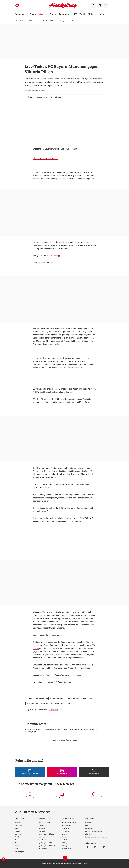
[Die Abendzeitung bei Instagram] (62, 772)
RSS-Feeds (42, 831)
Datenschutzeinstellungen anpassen (97, 837)
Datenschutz (89, 828)
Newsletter (42, 825)
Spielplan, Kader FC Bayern (47, 843)
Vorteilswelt (42, 840)
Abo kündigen (90, 834)
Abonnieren (66, 828)
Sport (25, 21)
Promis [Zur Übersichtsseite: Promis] (53, 14)
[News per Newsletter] (62, 795)
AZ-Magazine (66, 846)
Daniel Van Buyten (57, 698)
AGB (87, 825)
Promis (17, 837)
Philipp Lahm (39, 655)
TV (16, 843)
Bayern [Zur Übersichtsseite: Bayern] (33, 14)
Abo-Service (66, 831)
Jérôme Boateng (32, 704)
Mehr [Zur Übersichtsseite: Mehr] (102, 14)
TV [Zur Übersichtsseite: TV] (75, 14)
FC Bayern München (35, 21)
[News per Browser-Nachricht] (94, 795)
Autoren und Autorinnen (69, 822)
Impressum (89, 822)
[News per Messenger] (30, 795)
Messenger (42, 828)
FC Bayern (18, 831)
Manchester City (62, 651)
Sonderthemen (67, 849)
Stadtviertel (19, 825)
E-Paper (64, 834)
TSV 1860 (18, 834)
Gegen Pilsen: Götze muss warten (48, 635)
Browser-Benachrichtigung (47, 834)
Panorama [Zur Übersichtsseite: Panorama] (64, 14)
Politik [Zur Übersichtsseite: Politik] (83, 14)
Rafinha (67, 665)
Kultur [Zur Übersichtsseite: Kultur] (91, 14)
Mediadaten (66, 840)
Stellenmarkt (43, 849)
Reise (17, 849)
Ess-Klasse (42, 837)
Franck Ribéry (48, 625)
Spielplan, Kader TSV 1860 (47, 846)
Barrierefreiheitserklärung (94, 831)
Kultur (17, 846)
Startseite (19, 21)
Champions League (41, 698)
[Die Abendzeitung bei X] (94, 772)
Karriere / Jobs (67, 825)
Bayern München (52, 149)
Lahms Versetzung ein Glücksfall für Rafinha (52, 682)
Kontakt (64, 837)
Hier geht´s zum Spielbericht (45, 158)
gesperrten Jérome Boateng (45, 645)
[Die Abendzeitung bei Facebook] (30, 772)
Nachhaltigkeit (20, 852)
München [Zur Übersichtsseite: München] (20, 14)
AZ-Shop (65, 843)
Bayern (17, 828)
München (18, 822)
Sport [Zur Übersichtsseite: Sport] (42, 14)
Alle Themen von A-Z (45, 822)
